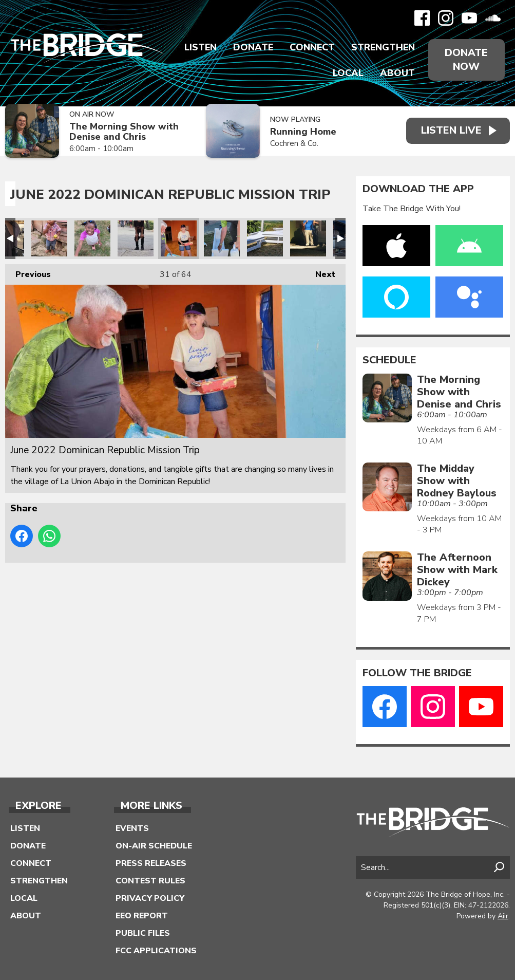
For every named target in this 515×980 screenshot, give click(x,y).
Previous (28, 272)
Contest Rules (150, 881)
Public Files (143, 933)
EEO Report (142, 916)
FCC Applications (156, 951)
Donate (253, 47)
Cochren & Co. (293, 143)
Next (320, 272)
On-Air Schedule (154, 846)
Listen (200, 47)
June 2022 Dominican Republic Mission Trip (49, 238)
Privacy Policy (150, 898)
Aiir (503, 916)
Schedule (389, 360)
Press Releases (151, 863)
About (397, 73)
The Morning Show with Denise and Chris (124, 132)
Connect (312, 47)
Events (132, 828)
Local (348, 73)
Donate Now (466, 60)
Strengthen (383, 47)
